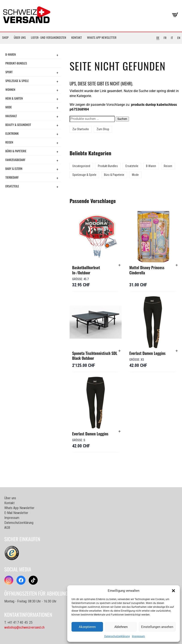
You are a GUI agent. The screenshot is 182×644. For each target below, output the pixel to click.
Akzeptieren (87, 627)
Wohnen (10, 89)
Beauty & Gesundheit (18, 125)
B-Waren (11, 54)
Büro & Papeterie (16, 151)
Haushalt (11, 116)
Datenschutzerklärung (117, 636)
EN (179, 38)
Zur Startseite (81, 129)
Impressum (138, 636)
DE (158, 38)
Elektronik (12, 133)
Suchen (122, 119)
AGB (7, 528)
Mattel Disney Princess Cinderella (147, 270)
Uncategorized (81, 166)
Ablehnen (121, 627)
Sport (9, 72)
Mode (9, 107)
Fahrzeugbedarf (15, 160)
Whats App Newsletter (102, 37)
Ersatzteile (12, 186)
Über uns (20, 37)
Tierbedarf (12, 177)
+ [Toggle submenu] (57, 55)
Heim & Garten (14, 98)
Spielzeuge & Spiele (17, 81)
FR (165, 38)
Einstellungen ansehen (157, 627)
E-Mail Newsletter (16, 513)
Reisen (9, 142)
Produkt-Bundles (16, 63)
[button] (173, 591)
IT (172, 38)
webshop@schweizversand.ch (24, 627)
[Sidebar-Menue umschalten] (91, 43)
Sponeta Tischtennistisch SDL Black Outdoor (95, 356)
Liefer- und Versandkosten (49, 37)
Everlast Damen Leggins (147, 353)
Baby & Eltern (14, 168)
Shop (5, 37)
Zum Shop (103, 129)
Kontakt (77, 37)
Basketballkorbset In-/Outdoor (86, 270)
